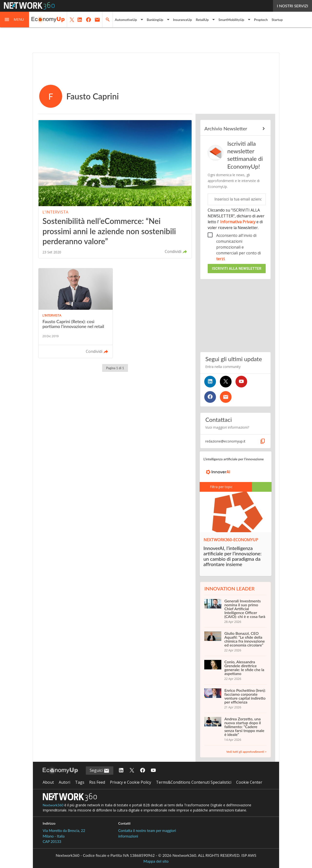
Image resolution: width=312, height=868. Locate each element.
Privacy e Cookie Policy (131, 782)
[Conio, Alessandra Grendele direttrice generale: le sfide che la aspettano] (235, 670)
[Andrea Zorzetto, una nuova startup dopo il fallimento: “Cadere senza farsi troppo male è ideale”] (235, 729)
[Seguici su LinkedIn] (210, 382)
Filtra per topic (218, 487)
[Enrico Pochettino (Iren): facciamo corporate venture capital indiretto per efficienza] (235, 699)
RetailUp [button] (202, 20)
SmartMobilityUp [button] (231, 20)
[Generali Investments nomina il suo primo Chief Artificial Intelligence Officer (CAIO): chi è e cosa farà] (235, 611)
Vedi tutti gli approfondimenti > (246, 752)
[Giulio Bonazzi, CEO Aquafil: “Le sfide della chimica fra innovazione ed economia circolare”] (235, 642)
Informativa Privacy (238, 222)
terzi (220, 259)
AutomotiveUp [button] (126, 20)
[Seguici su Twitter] (226, 382)
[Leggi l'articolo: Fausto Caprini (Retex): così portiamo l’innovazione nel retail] (76, 313)
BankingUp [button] (155, 20)
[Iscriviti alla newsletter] (226, 397)
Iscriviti (237, 269)
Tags (80, 782)
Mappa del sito (156, 861)
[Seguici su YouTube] (241, 382)
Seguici (100, 771)
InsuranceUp (183, 20)
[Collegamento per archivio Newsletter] (235, 129)
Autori (64, 782)
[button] (15, 19)
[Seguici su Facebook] (210, 397)
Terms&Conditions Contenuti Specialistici (194, 782)
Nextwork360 (53, 805)
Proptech (261, 20)
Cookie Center (249, 782)
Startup (277, 20)
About (48, 782)
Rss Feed (97, 782)
